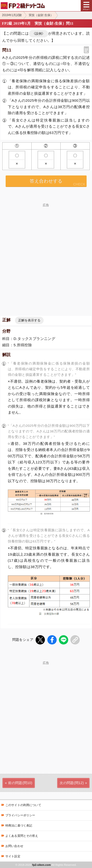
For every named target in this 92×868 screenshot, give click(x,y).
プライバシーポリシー (20, 815)
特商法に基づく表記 (19, 826)
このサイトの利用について (23, 805)
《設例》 (39, 34)
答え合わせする (46, 181)
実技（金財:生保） (41, 15)
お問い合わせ (14, 846)
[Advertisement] (46, 252)
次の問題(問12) (72, 783)
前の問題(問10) (20, 783)
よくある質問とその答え (22, 836)
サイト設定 (13, 856)
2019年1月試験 (12, 15)
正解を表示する (29, 320)
